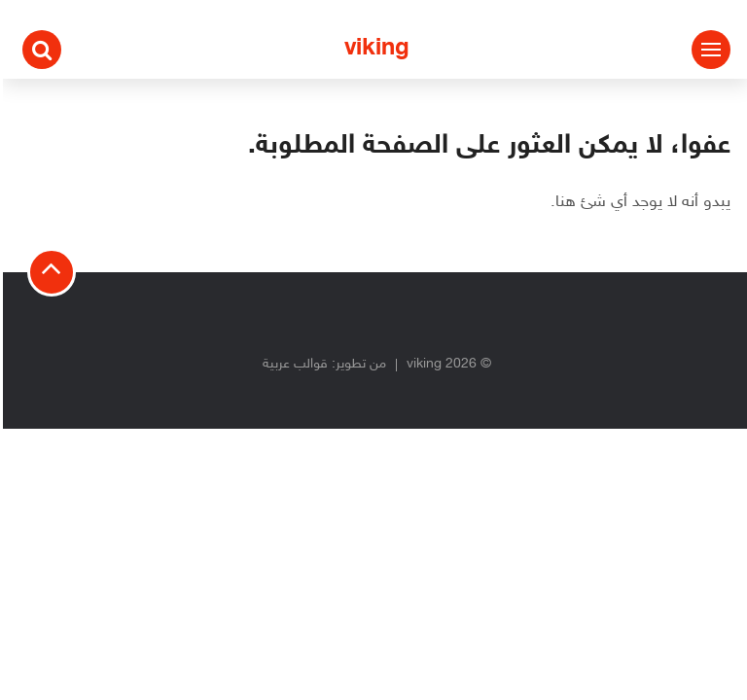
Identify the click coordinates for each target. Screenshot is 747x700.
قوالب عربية (292, 364)
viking (374, 49)
